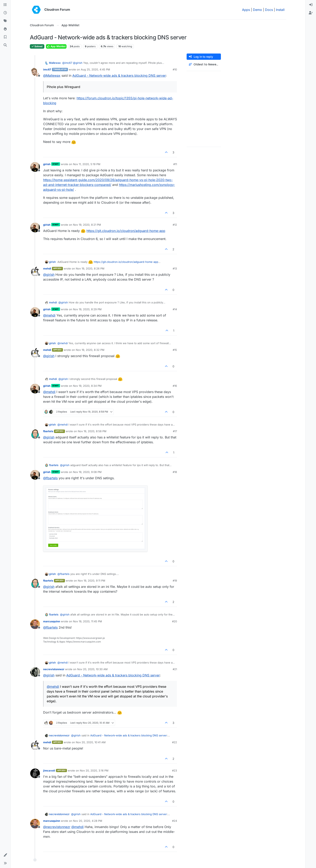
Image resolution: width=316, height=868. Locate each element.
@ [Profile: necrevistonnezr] (57, 827)
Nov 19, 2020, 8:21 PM (87, 225)
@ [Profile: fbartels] (50, 478)
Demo (257, 10)
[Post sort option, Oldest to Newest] (204, 64)
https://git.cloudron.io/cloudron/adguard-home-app (126, 231)
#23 (175, 771)
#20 (175, 621)
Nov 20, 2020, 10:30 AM (92, 669)
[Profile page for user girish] (35, 167)
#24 (175, 821)
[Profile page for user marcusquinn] (35, 624)
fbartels (48, 431)
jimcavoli (49, 771)
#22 (175, 742)
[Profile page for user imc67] (35, 72)
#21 (175, 669)
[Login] (311, 5)
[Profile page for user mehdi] (35, 271)
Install (280, 10)
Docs (269, 10)
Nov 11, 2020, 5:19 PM (87, 164)
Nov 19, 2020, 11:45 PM (87, 621)
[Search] (5, 45)
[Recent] (5, 13)
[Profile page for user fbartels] (35, 434)
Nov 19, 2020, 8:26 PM (90, 268)
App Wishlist (56, 46)
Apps (246, 10)
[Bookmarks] (5, 37)
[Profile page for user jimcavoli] (35, 773)
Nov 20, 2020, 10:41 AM (91, 742)
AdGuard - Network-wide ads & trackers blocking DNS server (119, 75)
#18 (175, 472)
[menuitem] (311, 5)
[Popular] (5, 29)
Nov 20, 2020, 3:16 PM (94, 771)
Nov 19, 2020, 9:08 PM (87, 472)
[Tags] (5, 21)
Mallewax (55, 63)
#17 (175, 431)
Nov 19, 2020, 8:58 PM (92, 431)
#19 (175, 581)
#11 (175, 164)
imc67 (47, 69)
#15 (175, 350)
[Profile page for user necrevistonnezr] (35, 672)
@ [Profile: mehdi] (49, 315)
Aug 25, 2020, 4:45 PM (95, 69)
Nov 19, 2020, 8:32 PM (90, 350)
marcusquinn (52, 621)
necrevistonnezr (54, 669)
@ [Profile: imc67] (67, 63)
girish (47, 164)
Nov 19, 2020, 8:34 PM (87, 386)
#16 (175, 386)
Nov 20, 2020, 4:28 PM (88, 821)
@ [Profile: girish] (78, 63)
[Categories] (5, 5)
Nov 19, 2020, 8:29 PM (87, 309)
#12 (175, 225)
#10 (175, 69)
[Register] (311, 13)
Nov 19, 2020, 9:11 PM (91, 581)
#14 (175, 309)
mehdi (47, 268)
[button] (5, 855)
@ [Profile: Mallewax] (52, 75)
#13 (175, 268)
